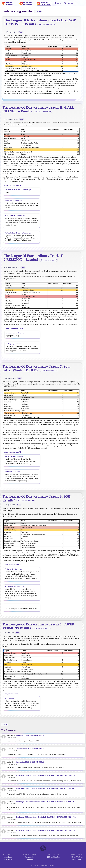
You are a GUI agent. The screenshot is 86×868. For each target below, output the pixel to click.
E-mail (54, 859)
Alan (79, 859)
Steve (10, 859)
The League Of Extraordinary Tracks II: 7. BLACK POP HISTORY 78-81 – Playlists (46, 789)
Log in (59, 3)
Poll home (30, 859)
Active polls (30, 857)
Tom (20, 32)
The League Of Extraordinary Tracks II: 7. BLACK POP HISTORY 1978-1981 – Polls (46, 775)
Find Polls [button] (71, 3)
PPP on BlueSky (54, 857)
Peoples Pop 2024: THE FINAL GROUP (30, 735)
